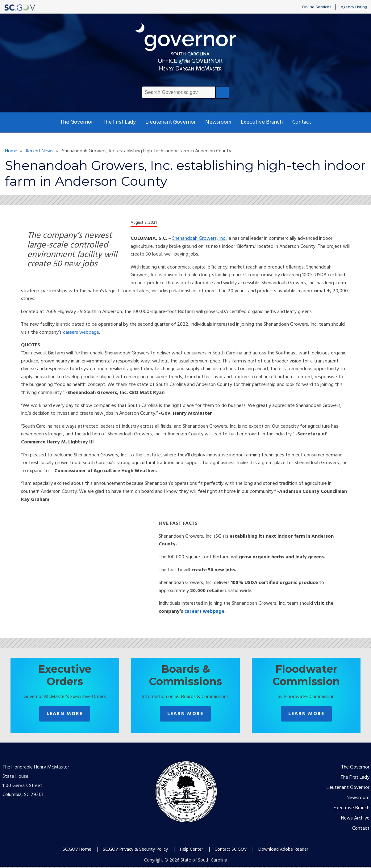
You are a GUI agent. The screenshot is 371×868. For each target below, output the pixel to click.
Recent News (40, 151)
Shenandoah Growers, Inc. (199, 239)
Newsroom (218, 122)
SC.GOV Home (77, 850)
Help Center (191, 850)
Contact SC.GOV (231, 850)
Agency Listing (354, 7)
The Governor (76, 122)
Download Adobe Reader (283, 850)
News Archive (355, 819)
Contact (302, 122)
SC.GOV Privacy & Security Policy (135, 850)
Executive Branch (262, 122)
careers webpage (81, 332)
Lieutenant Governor (171, 122)
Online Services (317, 7)
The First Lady (119, 122)
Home (11, 151)
